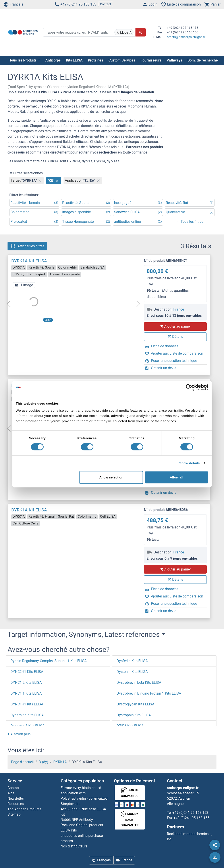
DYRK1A (60, 762)
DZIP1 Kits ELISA (130, 726)
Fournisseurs (151, 60)
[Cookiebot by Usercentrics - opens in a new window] (189, 387)
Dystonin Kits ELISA (132, 672)
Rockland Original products (82, 825)
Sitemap (14, 814)
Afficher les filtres (27, 246)
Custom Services (122, 60)
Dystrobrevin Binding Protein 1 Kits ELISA (149, 693)
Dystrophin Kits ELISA (134, 715)
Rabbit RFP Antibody (77, 820)
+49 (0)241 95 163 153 (75, 4)
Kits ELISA (74, 60)
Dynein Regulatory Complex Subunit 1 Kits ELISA (48, 661)
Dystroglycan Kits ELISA (135, 704)
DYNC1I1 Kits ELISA (26, 693)
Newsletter (16, 798)
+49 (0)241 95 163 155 (191, 818)
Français (13, 4)
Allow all (177, 477)
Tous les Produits (23, 60)
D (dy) (43, 762)
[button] (19, 734)
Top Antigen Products (24, 809)
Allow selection (111, 477)
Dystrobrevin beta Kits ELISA (139, 683)
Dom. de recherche (203, 60)
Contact (106, 4)
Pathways (174, 60)
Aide (11, 793)
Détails (175, 337)
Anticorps (53, 60)
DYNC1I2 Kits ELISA (26, 683)
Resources (16, 804)
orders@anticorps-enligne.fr (186, 37)
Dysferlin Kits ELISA (132, 661)
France (179, 309)
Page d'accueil (22, 762)
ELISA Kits (69, 830)
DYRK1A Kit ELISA (29, 261)
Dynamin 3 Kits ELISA (27, 726)
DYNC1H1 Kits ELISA (27, 704)
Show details (190, 463)
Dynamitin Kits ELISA (27, 715)
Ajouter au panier (175, 326)
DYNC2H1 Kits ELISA (27, 672)
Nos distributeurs (74, 846)
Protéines (96, 60)
